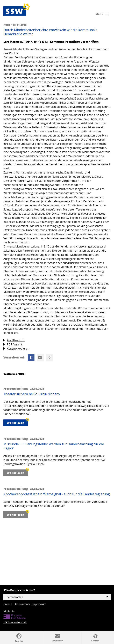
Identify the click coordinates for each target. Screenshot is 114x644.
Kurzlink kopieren (16, 349)
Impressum (39, 604)
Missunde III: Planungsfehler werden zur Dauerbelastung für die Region (54, 446)
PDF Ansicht (13, 345)
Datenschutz (22, 604)
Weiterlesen (17, 422)
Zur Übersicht (14, 340)
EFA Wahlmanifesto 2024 (15, 622)
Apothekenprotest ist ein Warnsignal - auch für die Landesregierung (57, 494)
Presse (8, 604)
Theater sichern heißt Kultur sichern (32, 394)
